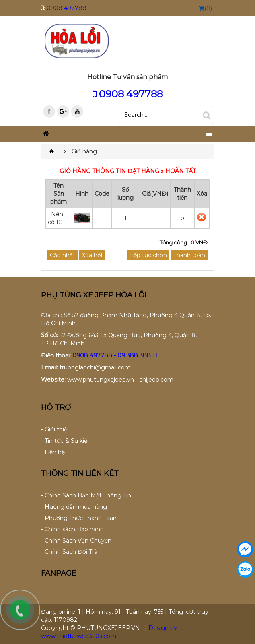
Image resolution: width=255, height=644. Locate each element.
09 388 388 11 (137, 355)
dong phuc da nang (44, 393)
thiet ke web (183, 393)
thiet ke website (177, 393)
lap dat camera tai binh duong (161, 393)
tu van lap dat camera (115, 393)
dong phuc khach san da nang (72, 393)
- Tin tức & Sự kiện (66, 441)
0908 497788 (67, 8)
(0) (206, 8)
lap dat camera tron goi (107, 393)
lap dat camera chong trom (134, 393)
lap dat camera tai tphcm (151, 393)
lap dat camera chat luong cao (124, 393)
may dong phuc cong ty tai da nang (83, 393)
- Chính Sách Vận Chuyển (76, 541)
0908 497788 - (95, 355)
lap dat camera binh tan (170, 393)
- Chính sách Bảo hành (72, 529)
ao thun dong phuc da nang (52, 393)
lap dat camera (100, 393)
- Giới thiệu (56, 429)
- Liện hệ (53, 452)
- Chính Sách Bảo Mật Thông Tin (86, 495)
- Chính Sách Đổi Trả (69, 552)
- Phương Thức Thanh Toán (79, 518)
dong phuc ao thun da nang (62, 393)
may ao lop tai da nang (93, 393)
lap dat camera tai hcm (143, 393)
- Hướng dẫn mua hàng (74, 507)
